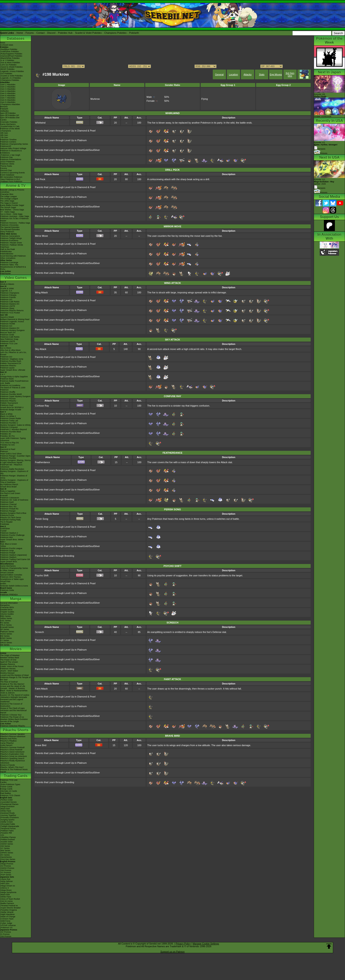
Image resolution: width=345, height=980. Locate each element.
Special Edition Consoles (11, 575)
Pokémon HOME (8, 324)
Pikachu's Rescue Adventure (13, 736)
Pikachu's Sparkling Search (12, 758)
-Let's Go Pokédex (8, 65)
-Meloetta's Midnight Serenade (14, 697)
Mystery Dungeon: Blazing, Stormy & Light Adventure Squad (16, 461)
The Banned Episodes (10, 229)
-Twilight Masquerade (10, 826)
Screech (39, 632)
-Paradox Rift (6, 833)
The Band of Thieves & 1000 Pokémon (13, 389)
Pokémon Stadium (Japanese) (14, 555)
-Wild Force (5, 921)
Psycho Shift (42, 575)
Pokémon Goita (7, 590)
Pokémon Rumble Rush (11, 361)
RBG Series (6, 616)
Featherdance (42, 462)
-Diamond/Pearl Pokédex (11, 56)
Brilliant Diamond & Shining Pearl (15, 319)
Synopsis (320, 188)
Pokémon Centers (8, 142)
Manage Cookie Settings (206, 944)
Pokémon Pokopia (8, 295)
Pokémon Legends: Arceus (12, 322)
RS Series (5, 623)
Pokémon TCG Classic (10, 795)
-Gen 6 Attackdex (8, 96)
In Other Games (7, 570)
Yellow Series (6, 618)
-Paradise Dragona (9, 910)
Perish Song (42, 519)
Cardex (3, 120)
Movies (16, 649)
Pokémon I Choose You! (11, 715)
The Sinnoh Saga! (8, 207)
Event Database (7, 175)
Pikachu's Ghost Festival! (11, 750)
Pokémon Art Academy (10, 385)
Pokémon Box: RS (8, 507)
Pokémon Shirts (7, 164)
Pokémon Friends (8, 297)
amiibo (3, 584)
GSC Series (6, 621)
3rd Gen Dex (290, 74)
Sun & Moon (6, 348)
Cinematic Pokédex (9, 122)
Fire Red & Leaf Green (10, 493)
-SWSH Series (7, 844)
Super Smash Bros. (9, 562)
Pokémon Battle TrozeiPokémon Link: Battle (14, 382)
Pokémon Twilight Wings (11, 238)
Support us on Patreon (172, 952)
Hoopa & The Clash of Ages (12, 708)
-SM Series (5, 846)
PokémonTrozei (7, 515)
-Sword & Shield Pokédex (11, 67)
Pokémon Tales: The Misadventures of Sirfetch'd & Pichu (13, 267)
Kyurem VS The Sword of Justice (15, 695)
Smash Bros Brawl (8, 487)
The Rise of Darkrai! (9, 682)
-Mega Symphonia (8, 892)
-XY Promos (6, 873)
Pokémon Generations (10, 236)
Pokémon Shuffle (8, 392)
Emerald (4, 496)
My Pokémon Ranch (9, 484)
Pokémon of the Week (10, 129)
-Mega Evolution (7, 806)
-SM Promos (6, 870)
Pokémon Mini (6, 537)
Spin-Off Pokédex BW (10, 118)
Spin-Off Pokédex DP (10, 115)
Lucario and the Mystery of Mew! (15, 675)
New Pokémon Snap (9, 339)
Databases (16, 38)
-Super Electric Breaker (10, 908)
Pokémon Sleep (7, 308)
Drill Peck (40, 179)
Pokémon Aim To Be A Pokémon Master (14, 220)
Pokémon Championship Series (14, 144)
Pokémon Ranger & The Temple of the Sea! (15, 679)
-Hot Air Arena (6, 901)
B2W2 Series (6, 638)
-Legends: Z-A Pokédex (11, 78)
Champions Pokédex (116, 33)
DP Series (5, 629)
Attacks (248, 74)
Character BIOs (7, 607)
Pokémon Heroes (8, 669)
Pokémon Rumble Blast (11, 432)
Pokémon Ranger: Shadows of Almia (14, 477)
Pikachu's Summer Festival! (12, 747)
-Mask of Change (8, 917)
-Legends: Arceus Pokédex (12, 71)
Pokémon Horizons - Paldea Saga (15, 223)
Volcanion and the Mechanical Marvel (13, 712)
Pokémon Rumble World (11, 394)
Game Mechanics (8, 124)
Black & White (6, 414)
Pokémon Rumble (8, 458)
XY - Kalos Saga (7, 212)
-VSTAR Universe (8, 925)
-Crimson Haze (7, 919)
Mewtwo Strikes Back (10, 658)
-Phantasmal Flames (9, 804)
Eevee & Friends (8, 765)
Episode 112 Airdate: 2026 (324, 182)
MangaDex (5, 605)
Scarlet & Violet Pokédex (88, 33)
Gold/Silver (5, 529)
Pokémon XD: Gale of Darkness (14, 500)
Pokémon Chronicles (9, 225)
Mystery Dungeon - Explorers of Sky (14, 472)
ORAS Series (6, 643)
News (3, 43)
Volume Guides (7, 614)
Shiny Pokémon (7, 232)
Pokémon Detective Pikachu (13, 726)
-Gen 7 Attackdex (8, 98)
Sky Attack (41, 349)
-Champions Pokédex (10, 80)
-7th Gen (4, 137)
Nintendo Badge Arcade (11, 410)
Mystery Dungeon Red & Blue (13, 513)
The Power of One (8, 660)
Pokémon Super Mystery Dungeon (15, 396)
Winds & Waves (7, 284)
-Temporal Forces (8, 828)
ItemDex (4, 107)
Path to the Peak (8, 249)
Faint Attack (41, 689)
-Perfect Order (6, 800)
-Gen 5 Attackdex (8, 93)
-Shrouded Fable (8, 824)
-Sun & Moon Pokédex (10, 63)
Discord (51, 33)
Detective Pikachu (8, 366)
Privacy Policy (183, 944)
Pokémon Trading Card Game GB (15, 559)
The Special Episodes (10, 227)
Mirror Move (41, 236)
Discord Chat (6, 170)
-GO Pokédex (6, 74)
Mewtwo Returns (8, 664)
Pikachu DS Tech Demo (11, 518)
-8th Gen (4, 135)
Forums (30, 33)
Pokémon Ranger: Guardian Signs (15, 456)
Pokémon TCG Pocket (10, 313)
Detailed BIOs (6, 610)
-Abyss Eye (5, 879)
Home (20, 33)
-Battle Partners (7, 903)
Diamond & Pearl (8, 449)
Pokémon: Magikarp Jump (12, 359)
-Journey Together (8, 815)
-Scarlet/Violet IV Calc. (10, 126)
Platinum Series (7, 632)
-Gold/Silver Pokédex (10, 52)
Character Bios (7, 194)
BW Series (5, 636)
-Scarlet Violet (6, 842)
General (219, 74)
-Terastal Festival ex (9, 906)
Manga (16, 599)
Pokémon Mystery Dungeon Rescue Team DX (12, 331)
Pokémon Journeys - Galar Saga (15, 216)
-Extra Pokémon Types (10, 784)
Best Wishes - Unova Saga (12, 210)
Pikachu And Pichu (8, 739)
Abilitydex (5, 111)
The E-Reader (6, 522)
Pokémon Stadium (8, 557)
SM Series (5, 645)
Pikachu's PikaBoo (8, 741)
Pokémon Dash (7, 502)
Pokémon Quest (7, 368)
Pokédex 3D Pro (7, 436)
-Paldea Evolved (7, 839)
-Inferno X (5, 888)
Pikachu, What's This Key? (12, 767)
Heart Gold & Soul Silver (11, 454)
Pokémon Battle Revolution (12, 469)
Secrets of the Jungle (10, 721)
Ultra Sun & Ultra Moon (10, 350)
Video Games (16, 278)
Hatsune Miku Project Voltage (13, 148)
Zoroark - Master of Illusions (13, 688)
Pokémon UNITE (8, 306)
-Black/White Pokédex (10, 58)
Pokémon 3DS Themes (10, 577)
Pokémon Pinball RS (9, 509)
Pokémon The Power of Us (12, 717)
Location (233, 74)
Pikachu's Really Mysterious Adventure (13, 762)
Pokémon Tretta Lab (9, 421)
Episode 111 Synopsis (326, 146)
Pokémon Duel (7, 405)
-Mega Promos (7, 864)
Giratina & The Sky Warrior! (12, 684)
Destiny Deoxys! (7, 673)
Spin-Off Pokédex (8, 113)
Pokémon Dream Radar (11, 418)
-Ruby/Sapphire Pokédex (11, 54)
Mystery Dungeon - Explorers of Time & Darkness (14, 481)
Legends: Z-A (6, 291)
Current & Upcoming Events (13, 173)
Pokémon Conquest (9, 427)
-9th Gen (4, 133)
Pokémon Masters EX (10, 304)
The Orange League (9, 199)
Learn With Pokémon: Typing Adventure (13, 439)
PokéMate (5, 524)
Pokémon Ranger (8, 511)
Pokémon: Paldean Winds (12, 245)
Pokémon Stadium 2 (9, 533)
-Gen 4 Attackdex (8, 91)
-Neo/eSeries (6, 857)
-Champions (6, 131)
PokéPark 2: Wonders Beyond (13, 429)
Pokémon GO (6, 300)
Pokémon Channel (8, 504)
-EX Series (5, 855)
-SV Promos (6, 866)
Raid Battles (6, 793)
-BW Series (5, 851)
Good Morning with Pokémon (13, 256)
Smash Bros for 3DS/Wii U (12, 407)
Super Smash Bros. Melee (12, 540)
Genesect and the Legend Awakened (12, 701)
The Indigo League (8, 196)
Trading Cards (16, 776)
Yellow (3, 546)
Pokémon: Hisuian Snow (11, 243)
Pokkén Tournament (9, 403)
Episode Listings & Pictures (12, 190)
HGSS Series (6, 634)
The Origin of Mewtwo (10, 655)
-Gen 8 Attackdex (8, 100)
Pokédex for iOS (7, 445)
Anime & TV (16, 186)
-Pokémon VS (6, 928)
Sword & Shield (7, 317)
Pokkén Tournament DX (11, 363)
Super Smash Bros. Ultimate (13, 370)
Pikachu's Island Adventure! (12, 752)
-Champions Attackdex (10, 104)
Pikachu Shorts (16, 730)
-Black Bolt (5, 809)
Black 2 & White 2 (8, 416)
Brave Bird (41, 745)
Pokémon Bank (7, 379)
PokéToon (5, 247)
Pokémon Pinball (8, 553)
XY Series (5, 640)
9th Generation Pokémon (11, 177)
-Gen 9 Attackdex (8, 102)
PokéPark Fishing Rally (10, 520)
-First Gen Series (8, 859)
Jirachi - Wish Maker (9, 671)
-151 (2, 835)
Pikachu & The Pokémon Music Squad (14, 771)
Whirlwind (40, 123)
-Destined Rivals (7, 813)
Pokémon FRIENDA (9, 595)
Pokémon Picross (8, 399)
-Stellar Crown (6, 822)
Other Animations (8, 258)
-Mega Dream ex (8, 886)
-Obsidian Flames (8, 837)
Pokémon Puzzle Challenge (12, 535)
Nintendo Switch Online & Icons (14, 586)
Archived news (7, 45)
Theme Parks (6, 166)
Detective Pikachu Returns (12, 311)
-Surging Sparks (7, 820)
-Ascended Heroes (8, 802)
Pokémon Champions (10, 293)
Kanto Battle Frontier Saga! (12, 205)
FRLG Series (6, 625)
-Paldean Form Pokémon (11, 181)
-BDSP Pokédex (7, 69)
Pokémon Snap (7, 551)
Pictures (321, 153)
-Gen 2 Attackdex (8, 87)
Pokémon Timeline (8, 140)
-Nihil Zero (5, 884)
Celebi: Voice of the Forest (12, 666)
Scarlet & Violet (7, 288)
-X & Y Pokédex (7, 60)
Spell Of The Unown (9, 662)
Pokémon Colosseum (10, 498)
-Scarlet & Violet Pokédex (11, 76)
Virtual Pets (5, 581)
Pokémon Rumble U (9, 423)
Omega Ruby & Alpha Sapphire (14, 377)
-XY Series (5, 848)
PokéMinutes (6, 251)
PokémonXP (6, 146)
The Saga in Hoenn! (9, 203)
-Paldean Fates (7, 831)
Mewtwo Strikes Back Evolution (14, 719)
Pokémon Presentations (11, 159)
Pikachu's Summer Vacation (13, 734)
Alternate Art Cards (9, 791)
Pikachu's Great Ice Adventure (14, 756)
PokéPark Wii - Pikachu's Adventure (11, 466)
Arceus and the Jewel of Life (13, 686)
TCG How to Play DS (10, 443)
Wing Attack (41, 292)
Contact (40, 33)
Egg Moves (276, 74)
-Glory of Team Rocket (10, 899)
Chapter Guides (7, 612)
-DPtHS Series (7, 853)
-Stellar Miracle (7, 912)
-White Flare (6, 811)
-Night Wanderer (7, 914)
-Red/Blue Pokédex (9, 49)
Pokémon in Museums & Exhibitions (11, 152)
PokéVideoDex (7, 254)
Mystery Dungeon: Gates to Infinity (15, 425)
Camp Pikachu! (7, 743)
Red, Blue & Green (9, 544)
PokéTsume (5, 274)
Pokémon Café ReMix (10, 302)
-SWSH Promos (7, 868)
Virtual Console (7, 573)
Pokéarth (134, 33)
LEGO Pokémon (7, 162)
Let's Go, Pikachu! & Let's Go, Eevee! (13, 353)
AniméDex (5, 192)
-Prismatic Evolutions (9, 817)
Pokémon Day (6, 157)
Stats (262, 74)
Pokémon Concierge (9, 263)
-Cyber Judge (6, 923)
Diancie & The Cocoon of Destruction (11, 705)
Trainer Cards (6, 787)
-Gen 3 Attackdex (8, 89)
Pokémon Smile (7, 335)
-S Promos (5, 934)
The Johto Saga (7, 201)
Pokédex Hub (65, 33)
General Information (9, 603)
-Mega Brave (6, 890)
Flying (205, 99)
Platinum (4, 451)
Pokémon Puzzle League (11, 548)
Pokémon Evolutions (9, 240)
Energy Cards (6, 789)
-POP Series (6, 875)
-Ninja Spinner (6, 881)
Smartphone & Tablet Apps (12, 579)
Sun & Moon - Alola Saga (11, 214)
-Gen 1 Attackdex (8, 85)
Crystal (3, 531)
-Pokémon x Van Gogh (10, 155)
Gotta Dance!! (6, 745)
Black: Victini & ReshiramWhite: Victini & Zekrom (14, 692)
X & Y (3, 374)
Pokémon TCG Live (9, 344)
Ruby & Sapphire (8, 491)
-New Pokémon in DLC (10, 179)
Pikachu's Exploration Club (12, 754)
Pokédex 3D (6, 434)
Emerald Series (7, 627)
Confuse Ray (42, 406)
